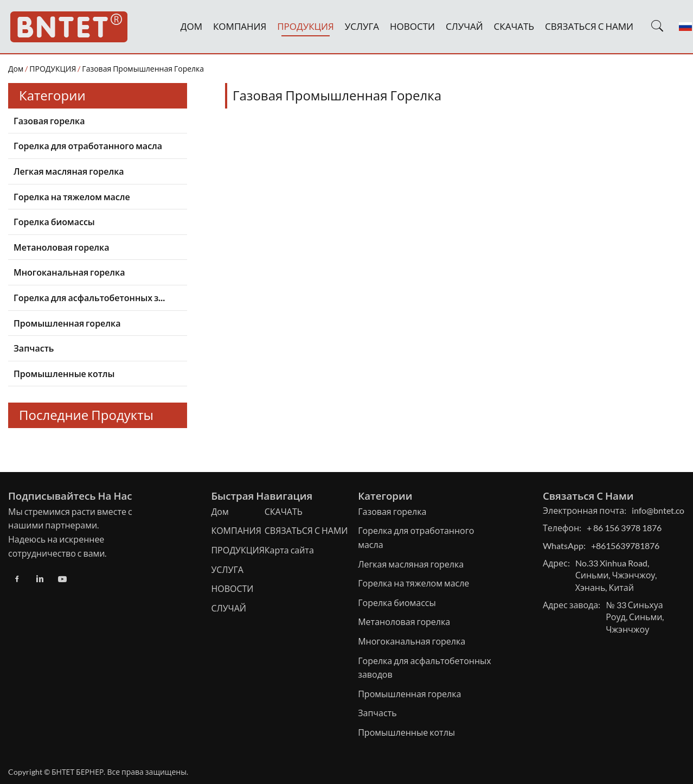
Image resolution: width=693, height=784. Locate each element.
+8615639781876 (625, 546)
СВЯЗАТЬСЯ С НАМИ (589, 26)
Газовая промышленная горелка (143, 69)
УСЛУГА (362, 26)
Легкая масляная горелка (69, 171)
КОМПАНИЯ (240, 26)
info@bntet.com (662, 510)
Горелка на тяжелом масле (72, 197)
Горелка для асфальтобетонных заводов (92, 298)
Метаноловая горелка (61, 247)
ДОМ (191, 26)
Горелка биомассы (54, 222)
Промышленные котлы (64, 374)
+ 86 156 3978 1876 (624, 528)
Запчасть (34, 348)
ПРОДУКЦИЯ (306, 26)
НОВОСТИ (412, 26)
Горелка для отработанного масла (88, 146)
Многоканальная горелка (69, 272)
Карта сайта (289, 550)
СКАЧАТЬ (514, 26)
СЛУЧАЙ (464, 26)
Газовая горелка (49, 121)
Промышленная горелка (67, 323)
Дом (16, 69)
